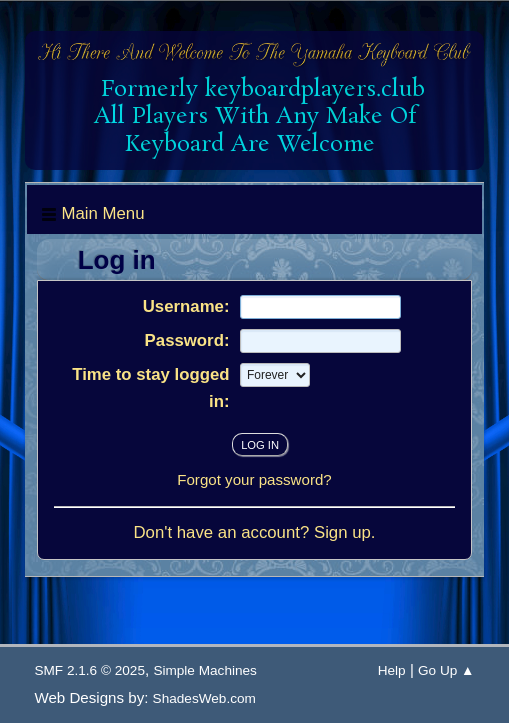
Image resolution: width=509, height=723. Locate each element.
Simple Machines (205, 670)
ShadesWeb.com (204, 698)
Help (392, 670)
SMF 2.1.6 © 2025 (89, 670)
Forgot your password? (254, 479)
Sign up (342, 532)
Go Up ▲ (446, 670)
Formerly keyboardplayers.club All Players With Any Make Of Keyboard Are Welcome (256, 117)
